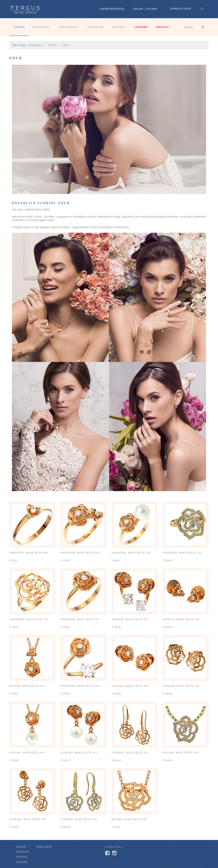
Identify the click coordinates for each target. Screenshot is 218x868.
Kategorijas (69, 27)
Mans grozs (25, 847)
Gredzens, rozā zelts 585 (29, 553)
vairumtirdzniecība (112, 9)
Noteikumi (96, 27)
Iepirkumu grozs (181, 9)
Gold (66, 45)
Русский (152, 9)
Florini (52, 45)
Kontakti (119, 27)
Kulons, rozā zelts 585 (27, 686)
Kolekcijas (41, 27)
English (138, 9)
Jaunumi (41, 862)
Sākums (19, 27)
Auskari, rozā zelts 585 (130, 619)
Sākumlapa (19, 45)
